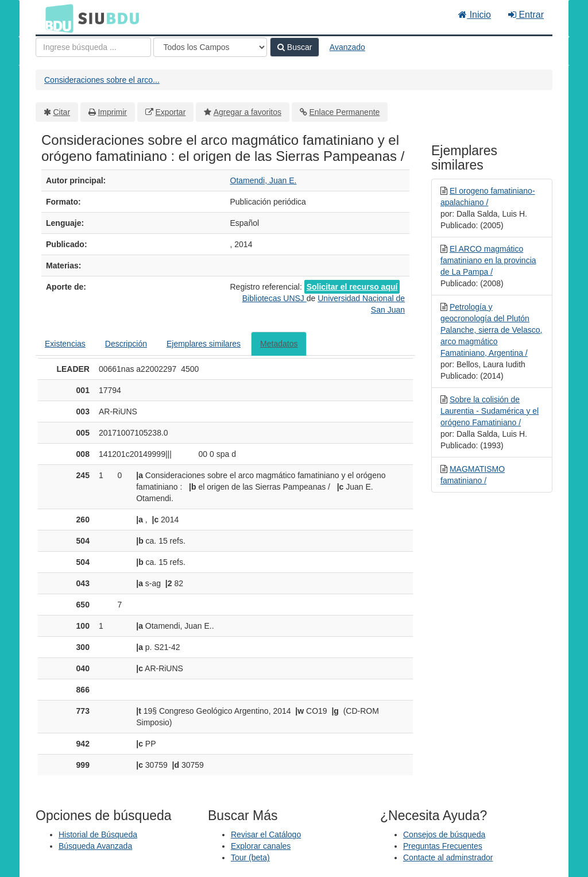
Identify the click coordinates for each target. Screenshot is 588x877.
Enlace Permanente (344, 112)
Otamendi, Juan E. (264, 180)
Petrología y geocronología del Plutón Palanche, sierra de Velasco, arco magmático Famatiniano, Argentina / (491, 330)
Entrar (526, 15)
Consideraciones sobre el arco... (102, 80)
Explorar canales (261, 846)
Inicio (475, 15)
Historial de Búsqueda (98, 834)
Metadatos (279, 344)
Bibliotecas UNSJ (274, 298)
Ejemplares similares (204, 344)
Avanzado (347, 47)
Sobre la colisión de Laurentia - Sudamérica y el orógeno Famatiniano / (490, 411)
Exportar (170, 112)
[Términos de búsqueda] (93, 47)
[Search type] (210, 47)
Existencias (65, 344)
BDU (56, 18)
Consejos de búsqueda (444, 834)
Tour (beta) (250, 857)
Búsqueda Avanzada (95, 846)
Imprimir (112, 112)
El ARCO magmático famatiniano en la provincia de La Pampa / (488, 260)
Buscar (295, 47)
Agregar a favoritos (247, 112)
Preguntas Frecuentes (443, 846)
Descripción (126, 344)
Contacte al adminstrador (448, 857)
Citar (62, 112)
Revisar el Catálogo (266, 834)
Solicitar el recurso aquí (352, 287)
